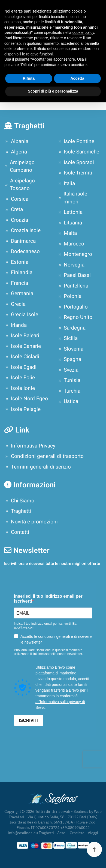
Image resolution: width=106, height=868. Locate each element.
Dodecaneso (22, 251)
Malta (67, 233)
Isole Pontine (76, 141)
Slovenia (70, 349)
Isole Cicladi (22, 357)
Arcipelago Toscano (19, 185)
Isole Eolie (19, 378)
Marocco (71, 244)
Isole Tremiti (75, 173)
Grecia (15, 304)
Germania (19, 294)
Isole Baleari (22, 336)
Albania (16, 141)
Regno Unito (75, 317)
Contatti (17, 532)
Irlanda (15, 325)
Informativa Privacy (30, 446)
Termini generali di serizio (37, 467)
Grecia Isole (21, 315)
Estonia (16, 262)
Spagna (69, 359)
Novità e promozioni (31, 522)
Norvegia (71, 265)
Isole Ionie (19, 388)
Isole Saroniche (78, 152)
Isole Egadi (20, 367)
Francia (16, 283)
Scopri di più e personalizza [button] (53, 91)
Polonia (69, 296)
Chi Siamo (19, 501)
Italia (66, 183)
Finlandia (18, 272)
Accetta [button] (77, 78)
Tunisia (69, 380)
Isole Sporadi (76, 162)
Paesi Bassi (74, 275)
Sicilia (68, 338)
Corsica (16, 199)
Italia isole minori (72, 198)
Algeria (16, 152)
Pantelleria (73, 286)
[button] (94, 849)
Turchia (69, 391)
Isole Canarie (22, 346)
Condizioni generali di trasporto (44, 456)
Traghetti (18, 511)
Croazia (16, 220)
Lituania (70, 223)
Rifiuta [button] (29, 78)
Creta (13, 209)
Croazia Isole (22, 230)
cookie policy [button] (83, 32)
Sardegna (72, 328)
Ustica (68, 401)
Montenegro (75, 254)
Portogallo (73, 307)
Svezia (68, 370)
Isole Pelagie (22, 409)
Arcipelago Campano (19, 166)
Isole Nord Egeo (26, 399)
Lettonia (70, 212)
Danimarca (20, 241)
